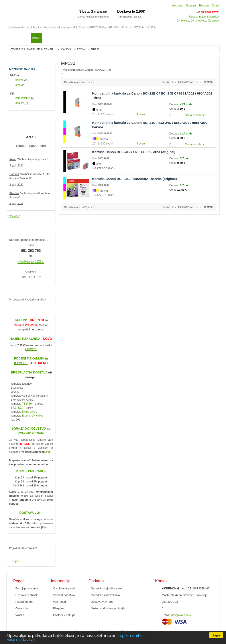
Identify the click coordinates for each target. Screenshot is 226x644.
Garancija (22, 608)
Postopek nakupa (64, 615)
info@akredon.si (181, 615)
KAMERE (21, 363)
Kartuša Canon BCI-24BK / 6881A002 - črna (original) (134, 152)
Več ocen (15, 216)
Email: (166, 615)
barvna (20, 80)
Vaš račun (60, 602)
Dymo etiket (29, 412)
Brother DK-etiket (32, 416)
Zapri (216, 635)
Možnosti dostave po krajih (108, 608)
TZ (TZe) (27, 404)
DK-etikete (183, 21)
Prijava (216, 5)
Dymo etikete (198, 21)
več (48, 452)
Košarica (191, 5)
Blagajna (204, 5)
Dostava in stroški (27, 595)
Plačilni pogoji (24, 602)
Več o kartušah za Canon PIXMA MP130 (87, 70)
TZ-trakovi (214, 21)
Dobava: (175, 104)
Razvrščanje (71, 82)
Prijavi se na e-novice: (23, 548)
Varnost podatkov (64, 595)
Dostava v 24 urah (103, 602)
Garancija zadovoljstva (105, 595)
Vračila (20, 615)
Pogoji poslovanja (27, 588)
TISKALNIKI (36, 358)
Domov (12, 38)
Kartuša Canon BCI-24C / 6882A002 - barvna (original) (135, 179)
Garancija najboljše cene (107, 588)
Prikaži (191, 82)
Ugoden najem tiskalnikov (204, 17)
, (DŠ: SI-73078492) (186, 588)
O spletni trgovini (64, 588)
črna (18, 85)
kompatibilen (23, 98)
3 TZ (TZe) (17, 408)
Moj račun (178, 5)
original (20, 103)
